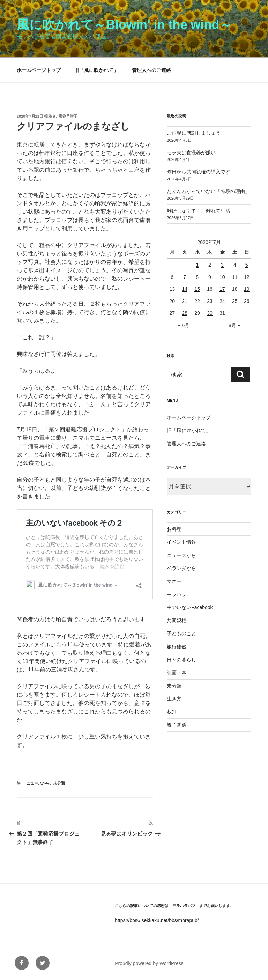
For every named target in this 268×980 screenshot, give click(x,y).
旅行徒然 (177, 647)
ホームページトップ (39, 70)
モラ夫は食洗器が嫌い (191, 153)
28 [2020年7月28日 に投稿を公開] (185, 313)
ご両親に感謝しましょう (194, 133)
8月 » (234, 325)
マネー (174, 581)
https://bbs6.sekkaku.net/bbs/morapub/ (157, 920)
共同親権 (177, 621)
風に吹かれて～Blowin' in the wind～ (124, 25)
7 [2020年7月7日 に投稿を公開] (185, 277)
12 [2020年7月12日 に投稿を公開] (247, 277)
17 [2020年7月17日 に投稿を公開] (222, 289)
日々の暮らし (181, 660)
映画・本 (177, 673)
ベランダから (181, 568)
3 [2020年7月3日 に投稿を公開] (222, 265)
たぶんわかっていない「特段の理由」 (208, 191)
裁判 (172, 712)
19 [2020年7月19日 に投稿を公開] (247, 289)
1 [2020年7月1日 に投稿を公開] (197, 265)
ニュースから (38, 783)
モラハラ (177, 594)
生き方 (174, 699)
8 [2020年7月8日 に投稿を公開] (197, 277)
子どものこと (181, 633)
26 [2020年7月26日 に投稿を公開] (247, 301)
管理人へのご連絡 (151, 70)
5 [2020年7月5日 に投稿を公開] (247, 265)
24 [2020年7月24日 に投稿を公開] (222, 301)
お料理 (174, 529)
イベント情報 (181, 542)
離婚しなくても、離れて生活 (199, 211)
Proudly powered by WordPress (149, 963)
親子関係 (177, 725)
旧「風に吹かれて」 (96, 70)
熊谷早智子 (68, 116)
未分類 (59, 783)
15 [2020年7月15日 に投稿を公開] (197, 289)
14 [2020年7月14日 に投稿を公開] (185, 289)
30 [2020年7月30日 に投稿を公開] (210, 313)
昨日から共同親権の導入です (199, 172)
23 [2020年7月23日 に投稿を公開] (210, 301)
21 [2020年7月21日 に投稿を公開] (185, 301)
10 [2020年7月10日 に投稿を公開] (222, 277)
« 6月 (184, 325)
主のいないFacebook (190, 607)
